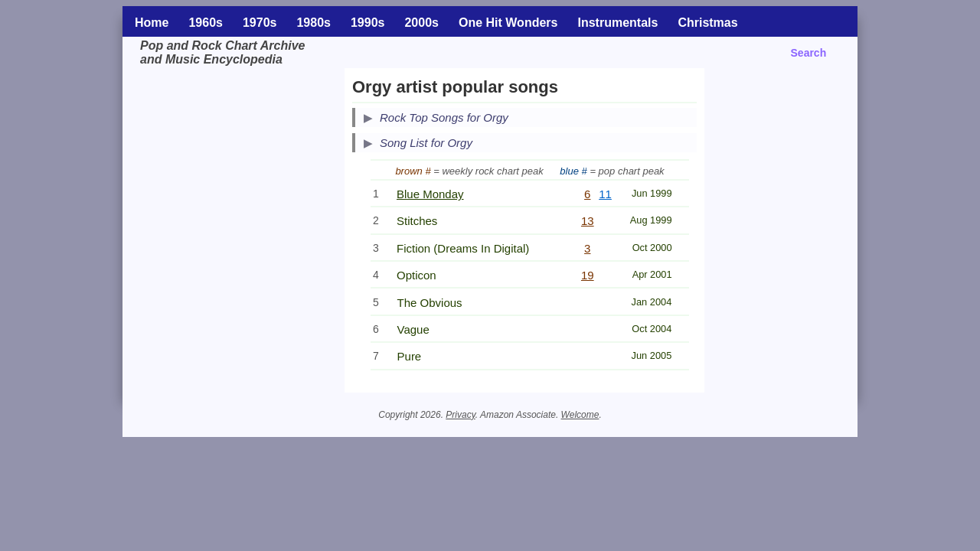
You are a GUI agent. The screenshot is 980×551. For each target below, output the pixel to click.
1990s (368, 23)
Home (152, 23)
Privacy (460, 415)
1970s (260, 23)
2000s (421, 23)
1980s (314, 23)
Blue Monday (430, 194)
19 (588, 275)
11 (605, 194)
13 (588, 221)
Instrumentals (617, 23)
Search (809, 53)
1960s (206, 23)
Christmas (707, 23)
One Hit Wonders (508, 23)
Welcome (580, 415)
